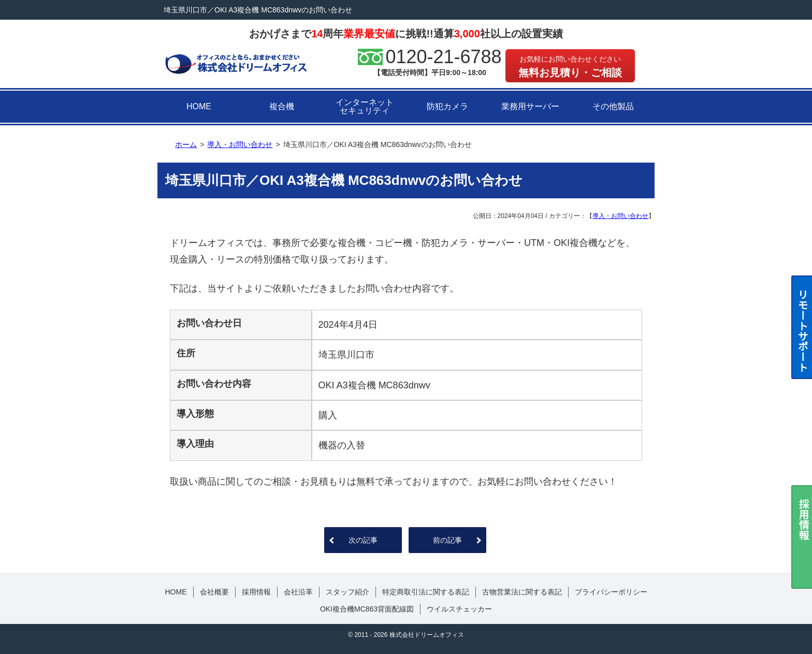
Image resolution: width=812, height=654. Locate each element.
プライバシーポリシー (611, 592)
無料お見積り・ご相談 (570, 67)
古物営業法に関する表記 (522, 592)
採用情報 (256, 592)
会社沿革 (298, 592)
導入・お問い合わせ (620, 216)
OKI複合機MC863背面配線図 (367, 609)
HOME (199, 106)
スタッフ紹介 (347, 592)
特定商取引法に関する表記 (426, 592)
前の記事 (447, 540)
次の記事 (363, 540)
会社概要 (214, 592)
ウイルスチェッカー (459, 609)
